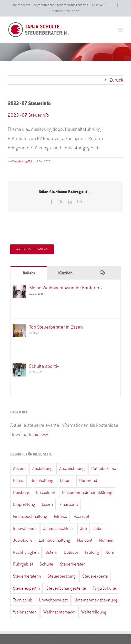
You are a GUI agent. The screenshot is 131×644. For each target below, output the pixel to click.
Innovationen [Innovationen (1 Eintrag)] (25, 528)
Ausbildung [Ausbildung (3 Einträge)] (42, 468)
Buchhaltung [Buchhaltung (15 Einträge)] (42, 480)
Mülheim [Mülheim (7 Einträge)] (107, 540)
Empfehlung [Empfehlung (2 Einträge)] (24, 504)
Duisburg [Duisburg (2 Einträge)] (21, 493)
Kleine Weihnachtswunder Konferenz (66, 288)
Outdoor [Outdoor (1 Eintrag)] (71, 552)
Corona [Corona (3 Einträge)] (66, 480)
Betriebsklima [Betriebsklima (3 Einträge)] (104, 468)
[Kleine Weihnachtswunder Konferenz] (19, 289)
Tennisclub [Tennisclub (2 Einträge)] (23, 600)
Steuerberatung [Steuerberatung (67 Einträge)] (62, 576)
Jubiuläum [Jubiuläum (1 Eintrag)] (23, 540)
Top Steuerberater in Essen (56, 327)
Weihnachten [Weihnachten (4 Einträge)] (25, 612)
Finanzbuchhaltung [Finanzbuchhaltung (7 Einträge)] (30, 516)
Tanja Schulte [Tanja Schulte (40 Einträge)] (104, 588)
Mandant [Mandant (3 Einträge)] (85, 540)
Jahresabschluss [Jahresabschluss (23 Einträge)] (58, 528)
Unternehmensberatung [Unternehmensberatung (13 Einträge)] (96, 600)
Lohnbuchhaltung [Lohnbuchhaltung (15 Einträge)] (54, 540)
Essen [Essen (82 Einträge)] (47, 504)
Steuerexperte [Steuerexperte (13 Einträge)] (95, 576)
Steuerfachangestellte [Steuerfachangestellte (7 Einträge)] (66, 588)
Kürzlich (65, 273)
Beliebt (29, 273)
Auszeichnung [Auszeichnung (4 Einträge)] (72, 468)
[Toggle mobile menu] (121, 30)
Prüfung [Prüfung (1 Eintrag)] (92, 552)
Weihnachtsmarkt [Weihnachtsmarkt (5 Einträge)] (59, 612)
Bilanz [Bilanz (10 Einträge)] (18, 480)
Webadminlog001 (22, 162)
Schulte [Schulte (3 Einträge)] (47, 564)
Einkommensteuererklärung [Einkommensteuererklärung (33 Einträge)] (87, 493)
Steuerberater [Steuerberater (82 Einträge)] (72, 564)
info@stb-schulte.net (66, 11)
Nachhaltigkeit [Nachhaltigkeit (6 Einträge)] (26, 552)
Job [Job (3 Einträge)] (84, 528)
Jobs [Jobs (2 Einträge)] (98, 528)
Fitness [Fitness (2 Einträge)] (60, 516)
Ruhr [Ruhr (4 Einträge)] (110, 552)
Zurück (117, 80)
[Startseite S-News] (32, 249)
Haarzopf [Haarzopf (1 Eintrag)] (81, 516)
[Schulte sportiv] (19, 368)
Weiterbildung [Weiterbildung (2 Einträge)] (94, 612)
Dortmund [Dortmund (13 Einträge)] (88, 480)
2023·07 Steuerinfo (28, 115)
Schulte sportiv (44, 366)
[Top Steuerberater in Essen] (19, 328)
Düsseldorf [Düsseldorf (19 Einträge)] (46, 493)
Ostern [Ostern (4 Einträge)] (51, 552)
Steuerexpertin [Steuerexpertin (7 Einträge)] (26, 588)
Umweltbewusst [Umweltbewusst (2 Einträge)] (53, 600)
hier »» (41, 434)
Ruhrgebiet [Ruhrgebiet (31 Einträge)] (23, 564)
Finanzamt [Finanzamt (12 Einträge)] (69, 504)
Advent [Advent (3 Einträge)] (19, 468)
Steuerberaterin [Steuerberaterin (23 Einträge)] (27, 576)
